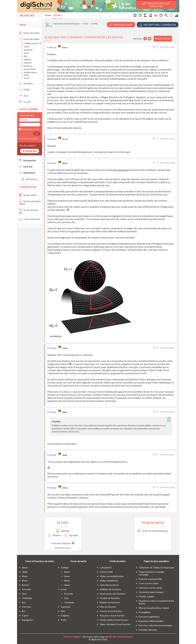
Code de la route (30, 219)
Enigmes (28, 59)
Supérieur (28, 50)
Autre (95, 24)
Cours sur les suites (149, 583)
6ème (25, 567)
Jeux (23, 96)
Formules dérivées (148, 630)
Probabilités (145, 612)
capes (25, 615)
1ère (24, 594)
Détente (28, 63)
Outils (24, 89)
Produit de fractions (110, 598)
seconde (26, 589)
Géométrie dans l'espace (151, 592)
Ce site (25, 102)
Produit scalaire (146, 596)
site (63, 611)
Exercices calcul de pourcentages (155, 625)
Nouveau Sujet (121, 25)
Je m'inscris (30, 151)
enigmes (65, 615)
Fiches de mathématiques (153, 531)
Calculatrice (106, 567)
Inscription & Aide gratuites (156, 5)
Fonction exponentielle (150, 579)
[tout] (49, 26)
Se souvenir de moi (30, 129)
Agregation (28, 620)
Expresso (28, 66)
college (65, 567)
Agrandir (71, 535)
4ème (25, 576)
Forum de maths (29, 39)
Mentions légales (72, 637)
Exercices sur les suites (150, 588)
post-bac (27, 607)
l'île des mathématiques (121, 637)
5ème (25, 572)
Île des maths (28, 195)
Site (25, 56)
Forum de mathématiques (66, 24)
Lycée (85, 24)
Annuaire (26, 83)
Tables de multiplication (112, 576)
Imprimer (63, 531)
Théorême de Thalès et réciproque (156, 567)
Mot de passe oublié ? (28, 138)
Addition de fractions (110, 589)
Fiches (48, 15)
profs (64, 620)
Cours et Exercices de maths (40, 561)
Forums (57, 15)
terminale (27, 598)
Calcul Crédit (106, 572)
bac (24, 602)
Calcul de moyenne (109, 585)
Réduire (54, 535)
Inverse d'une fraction (111, 611)
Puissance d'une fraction (112, 615)
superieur (66, 607)
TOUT (27, 78)
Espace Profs (30, 69)
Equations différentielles (151, 621)
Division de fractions (110, 602)
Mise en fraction (108, 607)
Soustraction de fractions (113, 594)
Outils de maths (118, 561)
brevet (25, 585)
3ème (25, 581)
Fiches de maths (29, 33)
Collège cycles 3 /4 (33, 43)
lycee (64, 589)
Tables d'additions (109, 581)
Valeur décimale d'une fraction (115, 624)
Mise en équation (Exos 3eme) (154, 608)
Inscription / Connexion (158, 25)
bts (24, 611)
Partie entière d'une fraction (114, 620)
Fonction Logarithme (149, 617)
